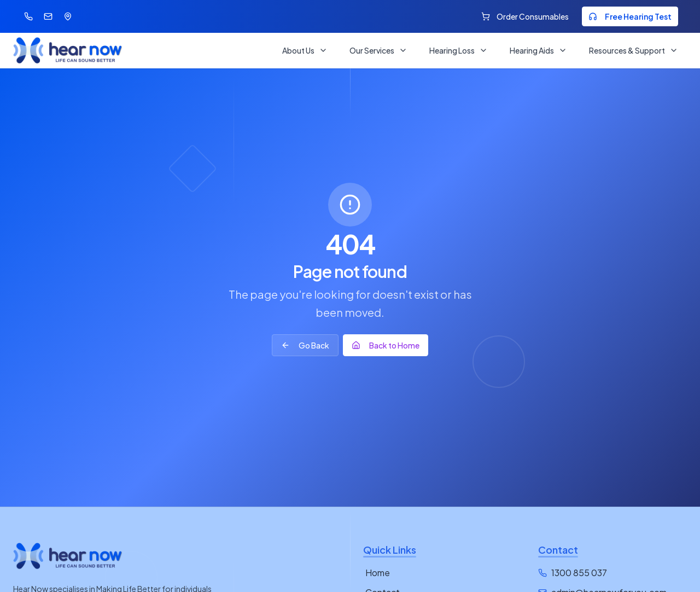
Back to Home (386, 345)
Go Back (305, 345)
